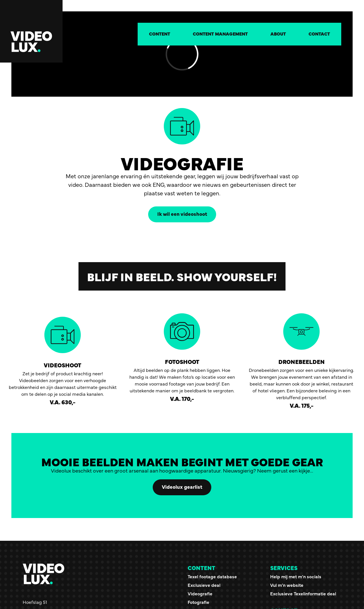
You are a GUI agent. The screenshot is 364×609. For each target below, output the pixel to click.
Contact (319, 34)
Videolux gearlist (182, 487)
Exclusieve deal (204, 585)
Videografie (200, 593)
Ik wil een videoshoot (182, 214)
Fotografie (198, 602)
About (278, 34)
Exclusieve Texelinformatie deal (303, 593)
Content (160, 34)
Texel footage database (212, 576)
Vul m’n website (287, 585)
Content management (220, 34)
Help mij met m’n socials (296, 576)
